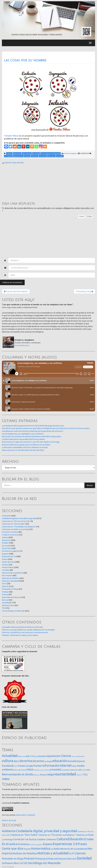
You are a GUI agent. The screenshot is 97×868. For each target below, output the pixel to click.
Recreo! (5, 600)
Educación (6, 540)
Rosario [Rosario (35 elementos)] (44, 775)
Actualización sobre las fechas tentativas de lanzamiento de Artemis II (32, 431)
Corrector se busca (10, 532)
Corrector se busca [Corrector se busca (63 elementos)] (25, 839)
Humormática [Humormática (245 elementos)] (41, 848)
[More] (45, 147)
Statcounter (21, 815)
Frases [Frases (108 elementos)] (22, 766)
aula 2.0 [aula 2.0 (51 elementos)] (29, 756)
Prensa (5, 594)
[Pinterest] (23, 147)
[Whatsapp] (36, 147)
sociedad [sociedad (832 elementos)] (69, 774)
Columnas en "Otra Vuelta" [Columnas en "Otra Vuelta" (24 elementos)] (24, 835)
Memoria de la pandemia (13, 573)
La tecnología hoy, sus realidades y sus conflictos (23, 434)
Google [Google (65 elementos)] (29, 766)
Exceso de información (16, 291)
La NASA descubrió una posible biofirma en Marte (23, 439)
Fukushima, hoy (85, 291)
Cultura (5, 537)
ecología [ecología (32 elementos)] (48, 761)
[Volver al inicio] (9, 820)
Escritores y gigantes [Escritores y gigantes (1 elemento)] (36, 845)
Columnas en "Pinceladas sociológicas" (19, 527)
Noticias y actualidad (11, 581)
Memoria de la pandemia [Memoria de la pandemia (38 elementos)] (74, 849)
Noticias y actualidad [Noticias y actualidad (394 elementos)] (53, 853)
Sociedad (6, 603)
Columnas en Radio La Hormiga (15, 529)
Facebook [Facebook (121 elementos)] (8, 766)
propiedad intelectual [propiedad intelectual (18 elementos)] (69, 770)
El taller (5, 543)
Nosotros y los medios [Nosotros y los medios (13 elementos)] (41, 770)
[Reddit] (15, 147)
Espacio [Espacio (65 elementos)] (81, 761)
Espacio (5, 554)
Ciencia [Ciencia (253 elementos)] (66, 756)
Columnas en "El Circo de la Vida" (16, 521)
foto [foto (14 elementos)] (16, 766)
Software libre (8, 605)
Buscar (90, 485)
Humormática (8, 567)
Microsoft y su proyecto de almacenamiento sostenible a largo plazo (32, 436)
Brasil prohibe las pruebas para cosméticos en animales (26, 445)
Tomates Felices (11, 136)
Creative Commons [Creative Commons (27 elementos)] (46, 839)
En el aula (6, 546)
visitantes (31, 815)
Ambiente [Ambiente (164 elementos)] (9, 831)
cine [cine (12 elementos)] (73, 756)
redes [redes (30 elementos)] (88, 770)
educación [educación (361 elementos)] (60, 761)
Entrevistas (7, 548)
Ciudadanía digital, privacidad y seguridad (19, 518)
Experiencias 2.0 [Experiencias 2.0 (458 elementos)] (65, 844)
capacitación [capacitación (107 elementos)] (53, 756)
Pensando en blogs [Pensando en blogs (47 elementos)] (13, 859)
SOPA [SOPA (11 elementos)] (78, 775)
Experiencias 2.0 (9, 556)
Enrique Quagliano (70, 153)
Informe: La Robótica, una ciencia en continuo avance (25, 632)
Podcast (5, 592)
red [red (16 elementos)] (84, 770)
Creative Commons (10, 535)
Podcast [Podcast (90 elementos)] (29, 858)
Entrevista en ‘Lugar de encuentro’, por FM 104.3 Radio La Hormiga (31, 442)
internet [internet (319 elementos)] (66, 765)
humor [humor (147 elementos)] (38, 766)
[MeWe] (28, 147)
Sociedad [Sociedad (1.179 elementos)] (84, 858)
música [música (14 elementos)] (24, 770)
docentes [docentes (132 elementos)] (38, 761)
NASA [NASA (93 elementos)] (30, 770)
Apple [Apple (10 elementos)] (20, 756)
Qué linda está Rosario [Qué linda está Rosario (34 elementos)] (55, 859)
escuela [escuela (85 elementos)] (72, 761)
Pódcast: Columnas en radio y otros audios (20, 635)
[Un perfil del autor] (22, 345)
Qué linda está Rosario (12, 597)
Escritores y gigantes (11, 551)
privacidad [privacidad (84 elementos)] (55, 770)
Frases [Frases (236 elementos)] (82, 844)
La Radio (6, 570)
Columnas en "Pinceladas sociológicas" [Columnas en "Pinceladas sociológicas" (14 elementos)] (57, 835)
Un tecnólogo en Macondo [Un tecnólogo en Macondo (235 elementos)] (42, 863)
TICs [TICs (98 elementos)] (85, 774)
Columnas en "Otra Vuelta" (14, 524)
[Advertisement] (21, 183)
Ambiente (6, 516)
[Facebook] (6, 147)
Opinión (5, 586)
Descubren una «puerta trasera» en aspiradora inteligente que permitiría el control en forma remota (46, 428)
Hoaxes (5, 565)
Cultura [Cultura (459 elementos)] (62, 839)
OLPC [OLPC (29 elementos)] (72, 853)
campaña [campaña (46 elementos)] (41, 756)
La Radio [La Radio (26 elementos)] (55, 849)
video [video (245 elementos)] (6, 779)
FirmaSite (10, 867)
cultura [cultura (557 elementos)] (8, 761)
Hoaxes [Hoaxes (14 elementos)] (27, 849)
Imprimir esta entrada (14, 163)
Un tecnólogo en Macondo (13, 611)
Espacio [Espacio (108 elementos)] (48, 844)
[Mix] (32, 147)
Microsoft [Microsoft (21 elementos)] (17, 770)
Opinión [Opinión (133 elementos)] (81, 853)
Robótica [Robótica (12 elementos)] (37, 775)
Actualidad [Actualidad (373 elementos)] (10, 756)
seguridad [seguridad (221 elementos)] (54, 774)
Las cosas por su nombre (25, 60)
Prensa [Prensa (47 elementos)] (39, 859)
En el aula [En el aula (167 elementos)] (9, 844)
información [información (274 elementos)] (51, 766)
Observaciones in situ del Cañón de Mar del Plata (23, 450)
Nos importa (7, 575)
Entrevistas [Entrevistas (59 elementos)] (22, 844)
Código (89, 216)
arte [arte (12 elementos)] (24, 756)
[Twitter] (10, 147)
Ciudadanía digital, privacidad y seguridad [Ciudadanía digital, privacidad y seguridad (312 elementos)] (47, 831)
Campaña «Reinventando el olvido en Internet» (22, 627)
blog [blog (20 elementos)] (35, 756)
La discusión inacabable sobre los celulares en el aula (25, 447)
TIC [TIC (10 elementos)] (81, 775)
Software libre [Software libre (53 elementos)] (10, 863)
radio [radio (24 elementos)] (80, 770)
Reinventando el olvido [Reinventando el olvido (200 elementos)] (18, 774)
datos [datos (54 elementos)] (16, 761)
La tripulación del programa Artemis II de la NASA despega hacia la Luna (33, 426)
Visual (81, 216)
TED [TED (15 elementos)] (21, 863)
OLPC (4, 584)
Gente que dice (8, 562)
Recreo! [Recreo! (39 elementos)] (72, 859)
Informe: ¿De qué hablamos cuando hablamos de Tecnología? (28, 630)
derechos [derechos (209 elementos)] (26, 761)
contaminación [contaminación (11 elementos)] (80, 756)
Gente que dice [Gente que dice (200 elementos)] (13, 849)
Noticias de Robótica (11, 578)
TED (4, 608)
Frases (5, 559)
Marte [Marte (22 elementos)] (74, 766)
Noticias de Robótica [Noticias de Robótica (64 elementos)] (25, 853)
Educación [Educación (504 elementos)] (76, 839)
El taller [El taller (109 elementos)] (89, 839)
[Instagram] (41, 147)
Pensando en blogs (10, 589)
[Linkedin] (19, 147)
